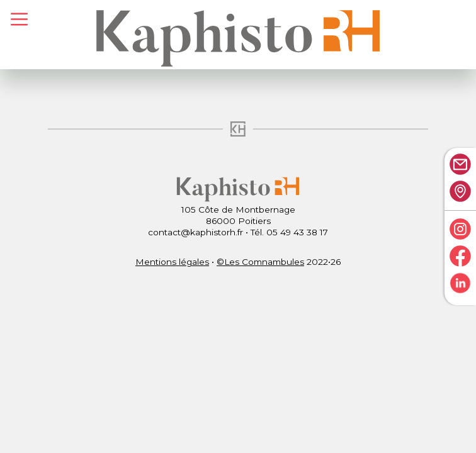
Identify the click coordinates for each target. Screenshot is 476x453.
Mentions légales (172, 262)
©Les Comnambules (260, 262)
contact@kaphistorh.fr (195, 232)
